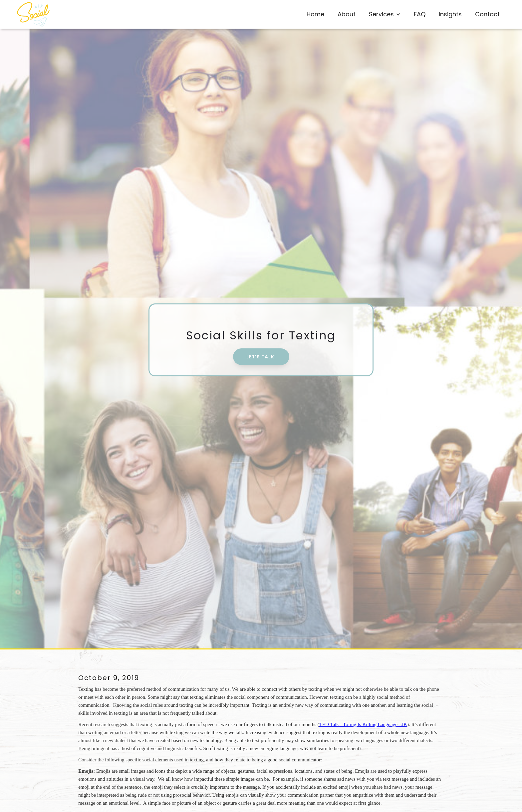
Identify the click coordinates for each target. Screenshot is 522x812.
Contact (487, 14)
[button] (385, 14)
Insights (450, 14)
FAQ (420, 14)
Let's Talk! (261, 357)
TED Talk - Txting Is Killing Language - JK (363, 724)
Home (315, 14)
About (347, 14)
